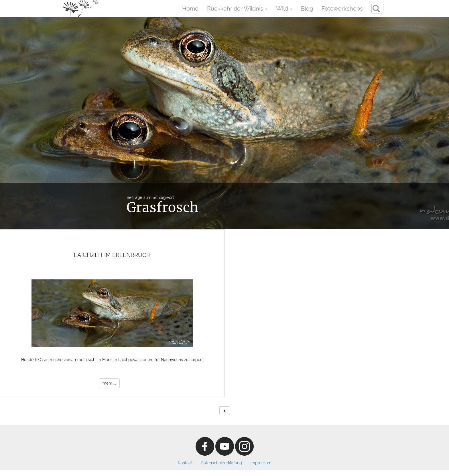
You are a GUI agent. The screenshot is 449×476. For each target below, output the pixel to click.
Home (190, 9)
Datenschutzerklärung (221, 463)
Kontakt (185, 463)
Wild (284, 9)
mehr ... (109, 383)
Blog (307, 9)
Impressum (261, 463)
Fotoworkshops (342, 9)
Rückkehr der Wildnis (237, 9)
